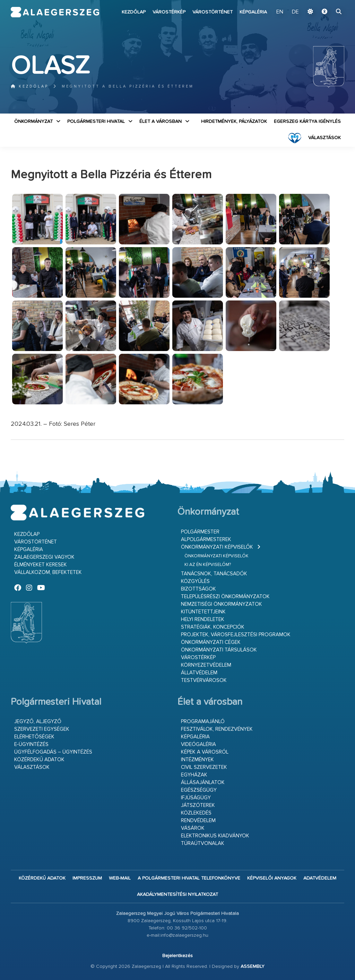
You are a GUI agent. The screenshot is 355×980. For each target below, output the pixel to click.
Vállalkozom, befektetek (48, 572)
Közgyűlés (195, 581)
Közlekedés (196, 813)
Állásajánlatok (203, 783)
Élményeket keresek (41, 565)
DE (295, 12)
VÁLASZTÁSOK (324, 138)
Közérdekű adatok (39, 760)
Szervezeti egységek (42, 729)
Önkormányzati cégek (211, 642)
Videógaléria (198, 744)
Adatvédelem (320, 878)
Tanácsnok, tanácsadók (214, 574)
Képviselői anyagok (272, 878)
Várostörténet (213, 12)
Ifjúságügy (196, 798)
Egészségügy (199, 790)
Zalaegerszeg (55, 12)
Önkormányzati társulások (219, 650)
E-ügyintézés (31, 744)
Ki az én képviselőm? (208, 565)
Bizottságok (198, 589)
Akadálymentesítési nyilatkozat (177, 894)
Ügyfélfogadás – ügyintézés (53, 752)
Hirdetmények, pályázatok (234, 122)
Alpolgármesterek (206, 540)
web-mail (120, 878)
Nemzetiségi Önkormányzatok (222, 604)
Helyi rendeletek (203, 619)
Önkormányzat (33, 122)
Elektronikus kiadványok (215, 836)
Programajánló (203, 722)
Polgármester (200, 532)
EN (280, 12)
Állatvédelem (199, 673)
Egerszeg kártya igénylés (307, 122)
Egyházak (194, 775)
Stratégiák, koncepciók (213, 627)
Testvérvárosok (204, 680)
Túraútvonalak (203, 843)
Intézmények (197, 760)
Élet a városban (161, 122)
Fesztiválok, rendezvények (217, 729)
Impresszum (87, 878)
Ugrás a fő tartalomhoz (327, 3)
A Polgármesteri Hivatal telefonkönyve (189, 878)
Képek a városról (205, 752)
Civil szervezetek (204, 767)
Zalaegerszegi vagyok (44, 557)
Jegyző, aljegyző (38, 722)
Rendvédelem (198, 821)
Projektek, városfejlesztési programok (236, 635)
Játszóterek (198, 805)
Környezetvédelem (206, 665)
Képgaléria (253, 12)
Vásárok (193, 828)
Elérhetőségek (34, 737)
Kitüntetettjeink (203, 612)
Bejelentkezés (177, 956)
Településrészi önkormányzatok (225, 597)
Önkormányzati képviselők (217, 547)
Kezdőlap (134, 12)
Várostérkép (169, 12)
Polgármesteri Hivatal (96, 122)
